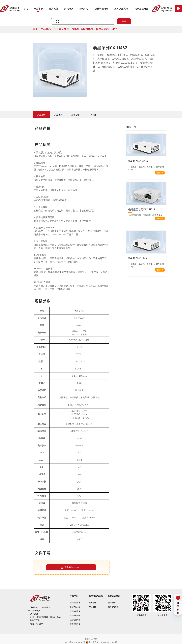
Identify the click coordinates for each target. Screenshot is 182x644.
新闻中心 (84, 9)
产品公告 (92, 607)
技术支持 (34, 614)
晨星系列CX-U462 (106, 29)
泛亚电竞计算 (75, 607)
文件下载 (92, 115)
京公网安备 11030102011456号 (101, 642)
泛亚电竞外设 (63, 29)
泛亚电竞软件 (75, 615)
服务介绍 (92, 603)
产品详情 (41, 115)
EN (178, 9)
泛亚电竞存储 (75, 603)
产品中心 (38, 9)
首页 (26, 9)
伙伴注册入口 (113, 603)
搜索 (124, 21)
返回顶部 (178, 608)
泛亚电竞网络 (75, 620)
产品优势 (58, 115)
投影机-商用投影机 (84, 29)
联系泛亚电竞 (34, 611)
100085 (36, 624)
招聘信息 (46, 607)
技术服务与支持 (96, 596)
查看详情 (160, 173)
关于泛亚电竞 (141, 9)
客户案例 (54, 9)
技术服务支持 (121, 9)
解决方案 (69, 9)
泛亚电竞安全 (75, 611)
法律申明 (34, 607)
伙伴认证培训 (102, 9)
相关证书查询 (113, 607)
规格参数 (75, 115)
